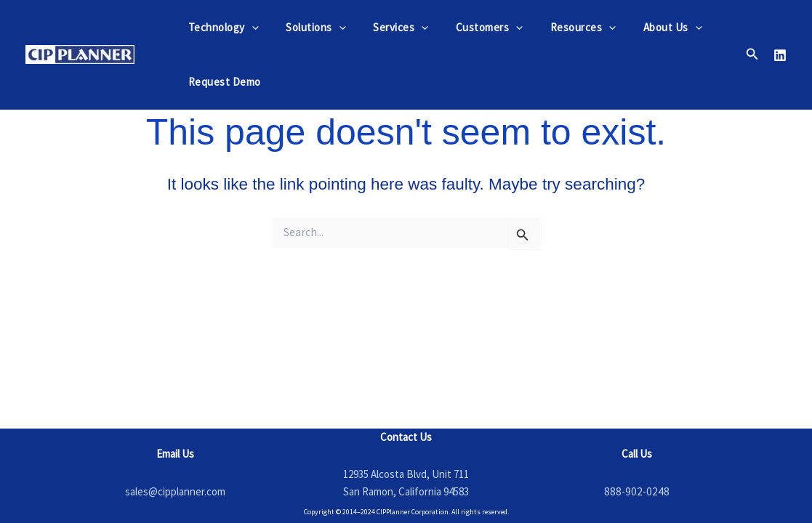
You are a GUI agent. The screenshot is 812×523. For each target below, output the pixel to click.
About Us (643, 27)
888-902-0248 (637, 491)
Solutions (308, 27)
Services (387, 27)
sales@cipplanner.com (175, 491)
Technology (221, 27)
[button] (752, 54)
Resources (559, 27)
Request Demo (222, 82)
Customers (471, 27)
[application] (249, 27)
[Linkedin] (780, 55)
